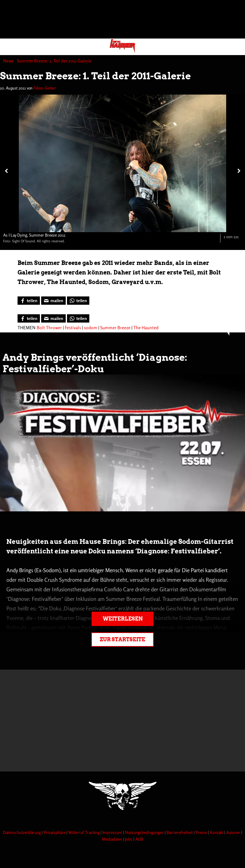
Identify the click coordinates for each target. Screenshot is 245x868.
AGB (139, 839)
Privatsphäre (55, 832)
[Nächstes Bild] (238, 171)
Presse (202, 832)
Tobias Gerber (45, 88)
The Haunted (146, 327)
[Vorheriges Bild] (6, 171)
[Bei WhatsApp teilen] (78, 301)
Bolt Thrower (49, 327)
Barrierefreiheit (180, 832)
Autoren (234, 832)
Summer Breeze (115, 327)
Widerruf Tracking (84, 832)
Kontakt (217, 832)
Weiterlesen (123, 619)
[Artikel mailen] (53, 301)
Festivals (73, 327)
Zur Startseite (122, 640)
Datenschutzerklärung (22, 832)
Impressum (113, 832)
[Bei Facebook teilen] (29, 301)
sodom (91, 327)
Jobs (129, 839)
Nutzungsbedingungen (145, 832)
